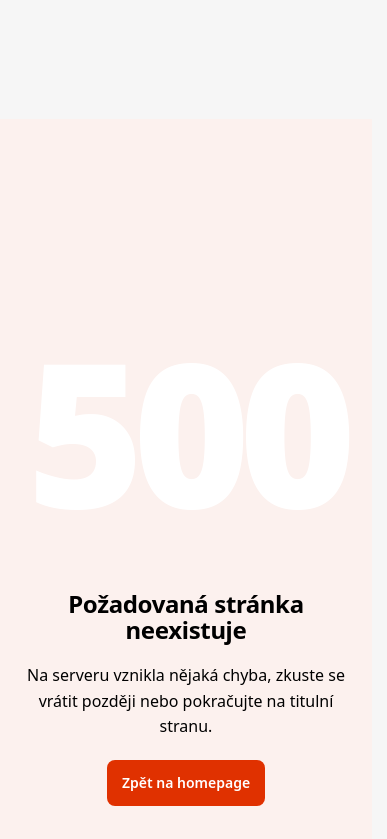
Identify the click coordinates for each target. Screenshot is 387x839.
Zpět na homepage (186, 782)
